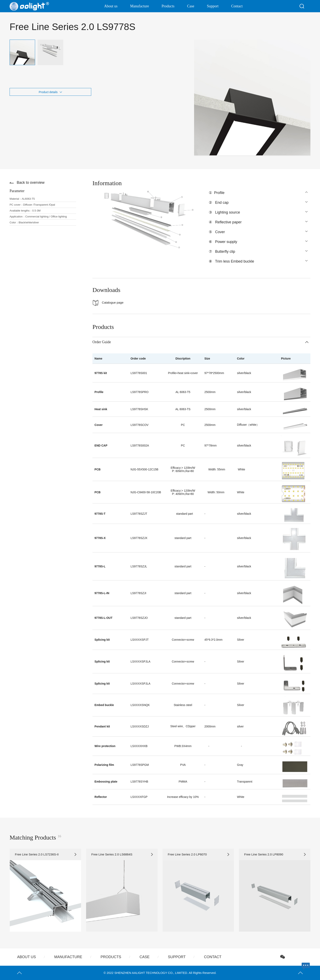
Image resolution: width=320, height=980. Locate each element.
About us (111, 6)
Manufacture (140, 6)
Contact (237, 6)
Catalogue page (113, 302)
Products (168, 6)
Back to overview (31, 183)
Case (191, 6)
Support (213, 6)
